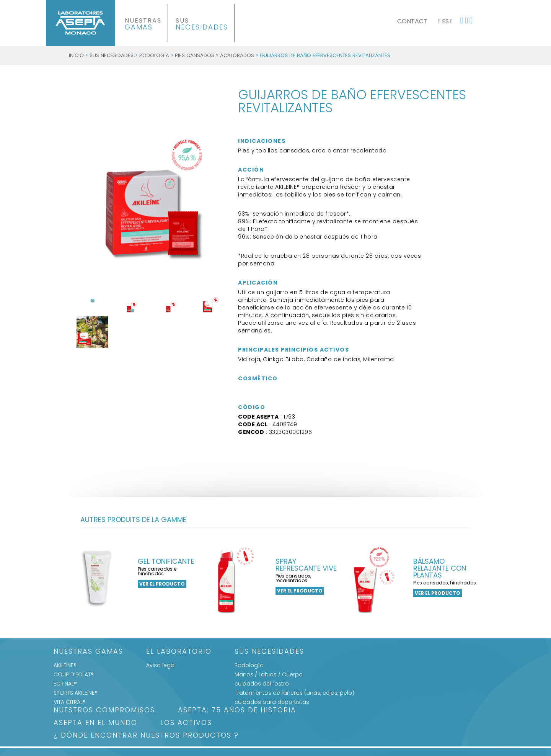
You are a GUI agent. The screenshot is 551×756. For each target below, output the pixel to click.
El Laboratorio (179, 652)
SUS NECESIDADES (112, 55)
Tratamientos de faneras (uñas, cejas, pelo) (294, 693)
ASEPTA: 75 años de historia (237, 711)
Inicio (76, 55)
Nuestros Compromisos (104, 711)
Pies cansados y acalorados (214, 55)
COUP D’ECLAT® (74, 674)
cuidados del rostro (262, 684)
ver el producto (162, 584)
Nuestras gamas (88, 652)
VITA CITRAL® (70, 702)
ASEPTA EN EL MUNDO (95, 723)
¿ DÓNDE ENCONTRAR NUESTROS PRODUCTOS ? (146, 736)
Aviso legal (161, 665)
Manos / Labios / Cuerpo (269, 674)
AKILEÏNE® (65, 665)
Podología (154, 55)
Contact (412, 21)
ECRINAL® (65, 684)
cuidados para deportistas (272, 702)
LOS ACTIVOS (186, 723)
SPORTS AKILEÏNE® (76, 693)
